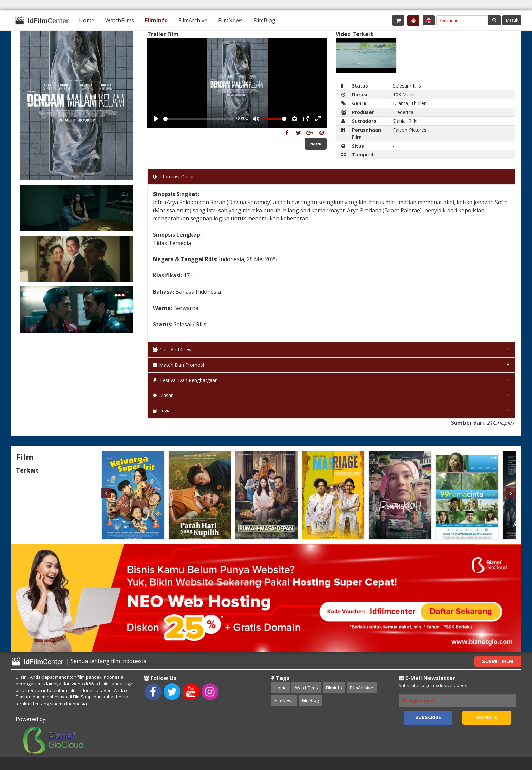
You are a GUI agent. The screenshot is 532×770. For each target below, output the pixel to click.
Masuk (512, 20)
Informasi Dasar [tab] (173, 177)
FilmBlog (264, 20)
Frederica (403, 112)
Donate (487, 717)
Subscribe (428, 717)
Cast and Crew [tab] (172, 350)
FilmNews (230, 20)
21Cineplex (500, 423)
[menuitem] (87, 20)
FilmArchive (193, 20)
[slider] (198, 119)
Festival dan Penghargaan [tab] (185, 380)
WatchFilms (120, 20)
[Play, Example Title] (156, 119)
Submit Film (498, 661)
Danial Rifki (405, 121)
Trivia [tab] (162, 411)
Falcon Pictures (410, 130)
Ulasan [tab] (163, 395)
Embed (316, 144)
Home (87, 20)
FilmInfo (156, 20)
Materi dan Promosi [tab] (178, 365)
